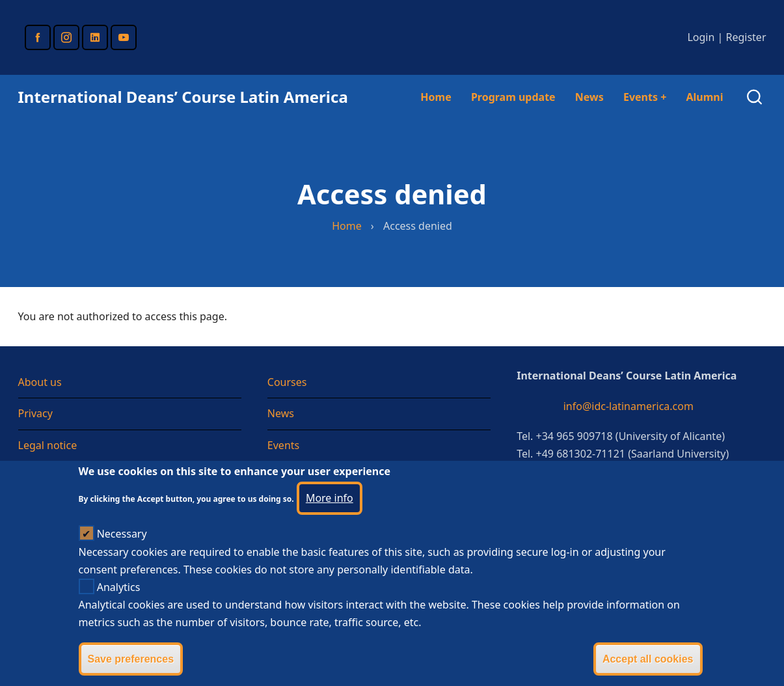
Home (436, 97)
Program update (513, 97)
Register (746, 37)
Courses (287, 382)
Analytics (119, 603)
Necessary (122, 549)
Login (701, 37)
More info (330, 514)
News (589, 97)
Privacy (35, 413)
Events (645, 97)
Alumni (704, 97)
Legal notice (48, 445)
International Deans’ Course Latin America (183, 97)
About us (40, 382)
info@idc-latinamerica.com (629, 406)
